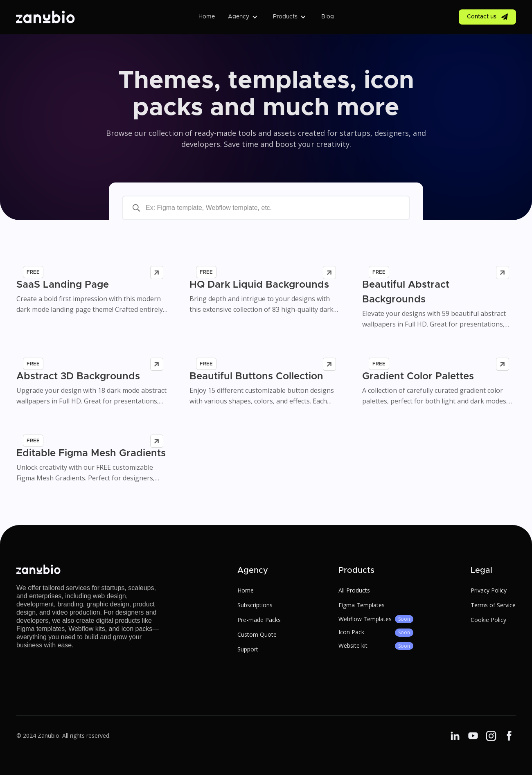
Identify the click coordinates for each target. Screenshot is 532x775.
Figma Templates (362, 605)
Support (248, 649)
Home (207, 17)
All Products (354, 590)
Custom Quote (257, 634)
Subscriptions (255, 605)
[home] (45, 17)
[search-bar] (266, 208)
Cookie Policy (488, 620)
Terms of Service (493, 605)
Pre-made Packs (259, 620)
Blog (328, 17)
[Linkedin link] (455, 736)
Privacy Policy (489, 590)
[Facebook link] (473, 736)
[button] (244, 17)
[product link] (93, 287)
